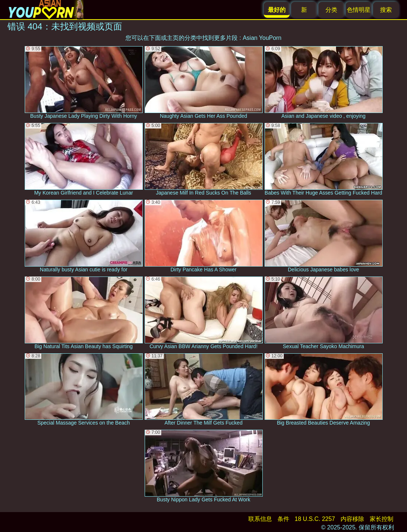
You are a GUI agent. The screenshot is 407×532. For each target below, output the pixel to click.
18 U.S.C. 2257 (315, 519)
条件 (283, 519)
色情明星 (359, 10)
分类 (331, 10)
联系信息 (260, 519)
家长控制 (382, 519)
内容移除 (352, 519)
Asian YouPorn (262, 38)
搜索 (386, 10)
